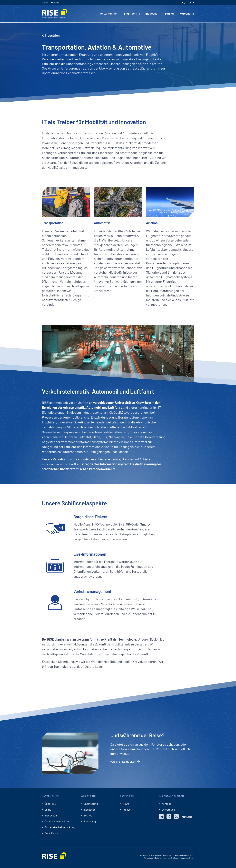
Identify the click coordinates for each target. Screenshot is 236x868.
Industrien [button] (152, 13)
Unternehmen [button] (109, 13)
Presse (125, 810)
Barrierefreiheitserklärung (59, 827)
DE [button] (190, 3)
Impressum (50, 815)
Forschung (88, 821)
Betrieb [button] (170, 13)
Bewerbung (167, 810)
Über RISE (49, 804)
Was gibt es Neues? (125, 762)
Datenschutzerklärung (56, 821)
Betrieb (87, 815)
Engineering (89, 804)
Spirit (46, 810)
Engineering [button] (132, 13)
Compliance (50, 833)
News (45, 3)
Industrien (51, 35)
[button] (183, 3)
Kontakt (55, 3)
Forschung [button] (187, 13)
